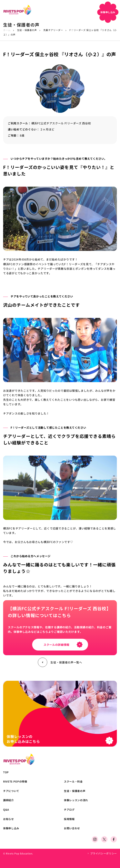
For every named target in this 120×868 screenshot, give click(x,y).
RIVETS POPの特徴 (15, 782)
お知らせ (9, 819)
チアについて (11, 791)
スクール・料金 (73, 782)
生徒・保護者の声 (27, 30)
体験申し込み (11, 828)
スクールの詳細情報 (63, 645)
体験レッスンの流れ (76, 800)
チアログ (69, 810)
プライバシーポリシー (104, 853)
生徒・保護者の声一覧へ (60, 662)
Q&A (6, 810)
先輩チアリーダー (53, 30)
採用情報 (69, 819)
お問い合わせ (72, 828)
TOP (6, 772)
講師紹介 (9, 800)
